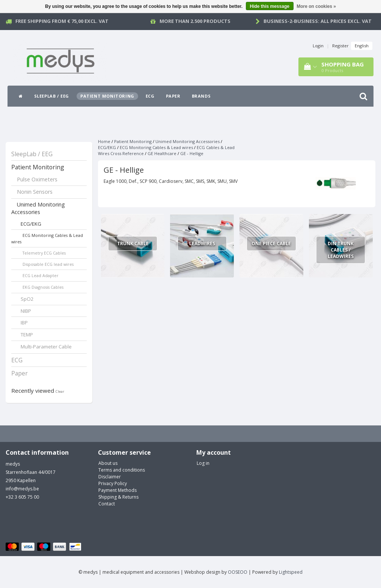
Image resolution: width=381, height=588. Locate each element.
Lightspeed (291, 572)
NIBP (26, 311)
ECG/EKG (31, 224)
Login (318, 46)
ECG (150, 96)
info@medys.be (22, 489)
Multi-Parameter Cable (46, 347)
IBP (24, 323)
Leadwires (202, 243)
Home (104, 141)
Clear (60, 391)
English (362, 46)
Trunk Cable (133, 243)
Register (340, 46)
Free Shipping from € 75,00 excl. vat (62, 21)
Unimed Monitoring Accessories (38, 208)
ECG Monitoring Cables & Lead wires (47, 238)
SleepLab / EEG (52, 96)
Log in (203, 463)
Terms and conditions (122, 470)
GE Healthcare (162, 153)
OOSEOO (238, 572)
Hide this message (270, 6)
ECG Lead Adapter (41, 275)
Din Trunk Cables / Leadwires (341, 250)
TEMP (27, 335)
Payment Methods (117, 490)
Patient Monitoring (107, 96)
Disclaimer (110, 477)
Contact (107, 504)
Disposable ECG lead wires (48, 264)
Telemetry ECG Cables (44, 253)
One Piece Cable (271, 243)
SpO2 (27, 299)
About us (108, 463)
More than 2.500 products (195, 21)
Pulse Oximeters (37, 179)
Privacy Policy (113, 483)
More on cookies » (316, 6)
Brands (201, 96)
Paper (173, 96)
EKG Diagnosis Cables (43, 287)
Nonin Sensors (35, 192)
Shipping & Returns (118, 497)
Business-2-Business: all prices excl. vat (318, 21)
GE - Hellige (192, 153)
